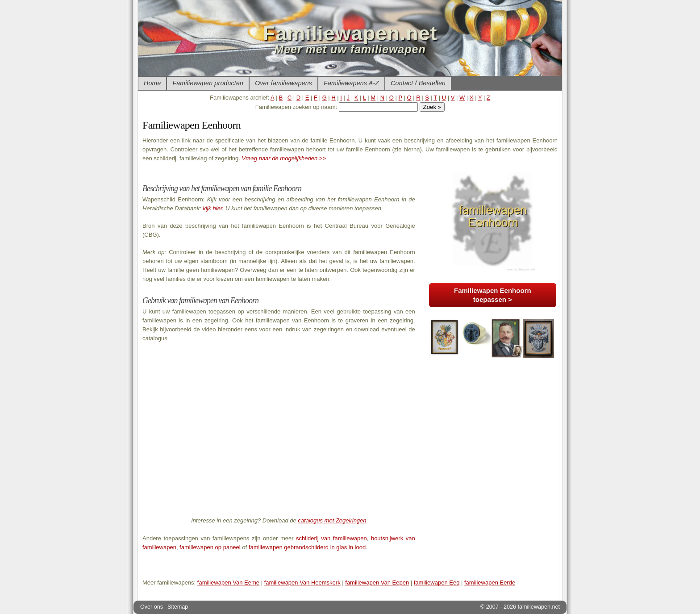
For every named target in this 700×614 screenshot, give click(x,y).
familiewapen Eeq (437, 583)
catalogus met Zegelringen (332, 520)
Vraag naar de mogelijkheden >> (284, 158)
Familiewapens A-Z (351, 83)
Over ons (152, 607)
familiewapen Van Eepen (377, 583)
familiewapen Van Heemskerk (302, 583)
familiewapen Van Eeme (228, 583)
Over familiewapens (283, 83)
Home (152, 83)
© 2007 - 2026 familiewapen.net (520, 607)
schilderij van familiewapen (331, 538)
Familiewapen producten (208, 83)
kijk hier (212, 208)
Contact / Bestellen (418, 83)
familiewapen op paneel (210, 547)
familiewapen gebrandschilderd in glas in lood (307, 547)
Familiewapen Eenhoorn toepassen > (493, 295)
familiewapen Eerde (490, 583)
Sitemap (178, 607)
